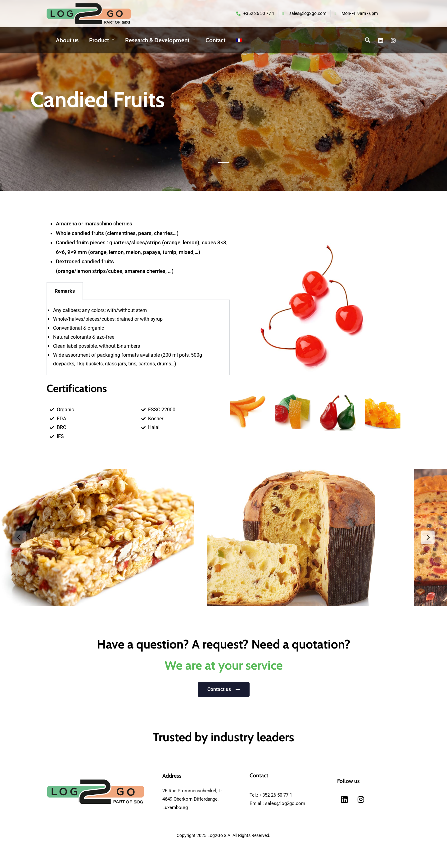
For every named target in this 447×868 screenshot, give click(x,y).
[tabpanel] (138, 338)
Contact (216, 40)
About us (67, 40)
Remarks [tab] (65, 291)
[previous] (19, 537)
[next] (428, 537)
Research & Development (157, 40)
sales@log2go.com (285, 803)
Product (99, 40)
